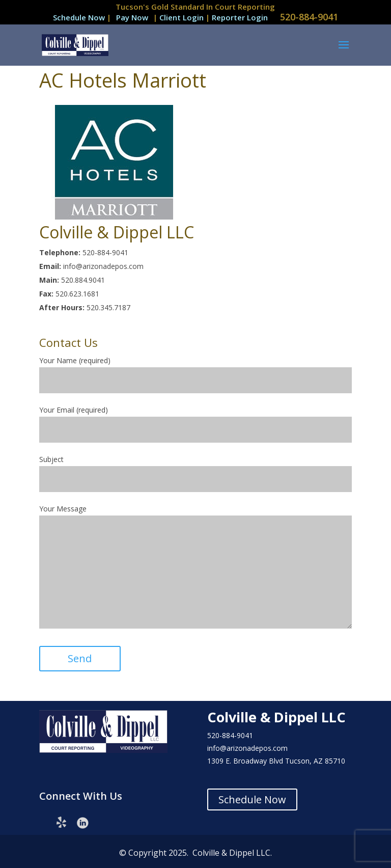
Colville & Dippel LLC (276, 717)
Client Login (183, 17)
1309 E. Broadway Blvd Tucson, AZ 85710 (276, 761)
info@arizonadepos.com (247, 748)
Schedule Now (79, 17)
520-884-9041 (309, 17)
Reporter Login (240, 17)
